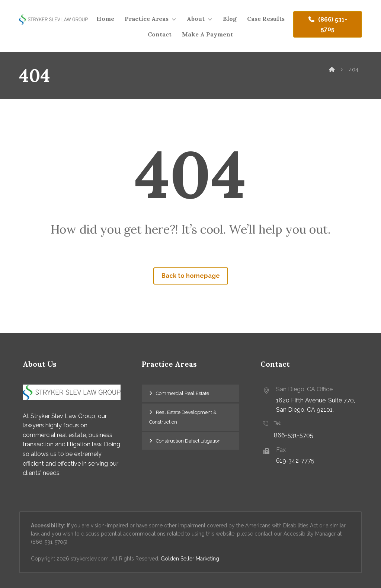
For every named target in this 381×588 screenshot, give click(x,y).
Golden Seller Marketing (190, 559)
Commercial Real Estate (183, 393)
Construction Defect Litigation (188, 441)
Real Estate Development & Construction (183, 417)
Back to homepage (191, 276)
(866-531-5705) (49, 542)
